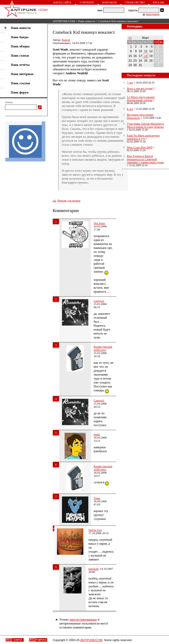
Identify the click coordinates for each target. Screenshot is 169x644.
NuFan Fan (95, 530)
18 (146, 56)
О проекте (87, 3)
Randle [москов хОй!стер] (103, 348)
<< (130, 38)
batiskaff (93, 569)
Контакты (110, 3)
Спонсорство (135, 3)
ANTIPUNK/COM (64, 21)
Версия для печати (69, 200)
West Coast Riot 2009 (139, 147)
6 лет (130, 109)
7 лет (130, 82)
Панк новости (87, 21)
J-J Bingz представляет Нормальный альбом (141, 99)
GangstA (99, 301)
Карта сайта (62, 3)
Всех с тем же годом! (140, 88)
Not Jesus (99, 223)
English (159, 3)
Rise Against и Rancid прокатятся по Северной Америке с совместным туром (145, 159)
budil (97, 434)
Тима (97, 498)
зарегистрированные (83, 620)
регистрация (152, 14)
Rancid (66, 40)
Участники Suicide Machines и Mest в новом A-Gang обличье (145, 125)
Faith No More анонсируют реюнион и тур (143, 137)
